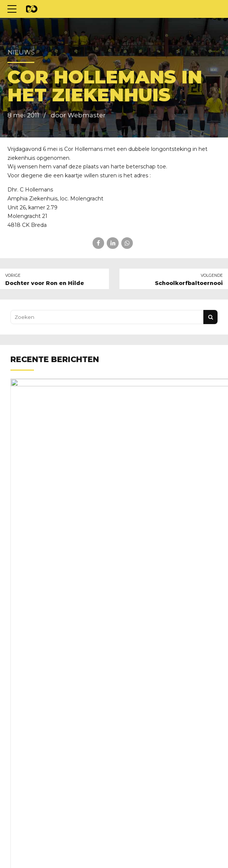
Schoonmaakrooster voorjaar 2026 (132, 706)
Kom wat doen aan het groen (124, 561)
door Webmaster (78, 115)
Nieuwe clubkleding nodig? (121, 416)
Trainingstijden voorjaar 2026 (124, 633)
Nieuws (21, 52)
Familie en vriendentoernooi (122, 488)
